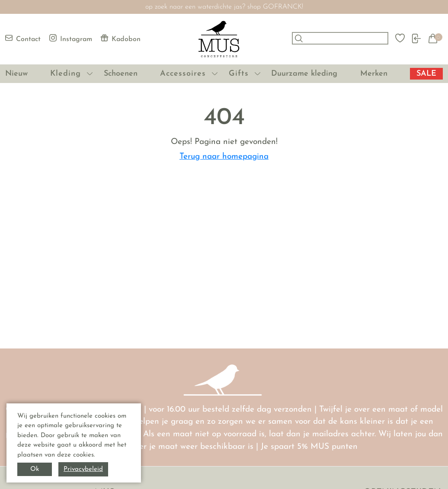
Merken (374, 74)
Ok (35, 469)
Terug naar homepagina (224, 157)
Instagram (71, 38)
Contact (23, 38)
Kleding (66, 74)
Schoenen (121, 74)
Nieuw (16, 74)
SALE (426, 74)
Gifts (239, 74)
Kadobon (121, 38)
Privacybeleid (83, 469)
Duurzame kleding (304, 74)
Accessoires (183, 74)
